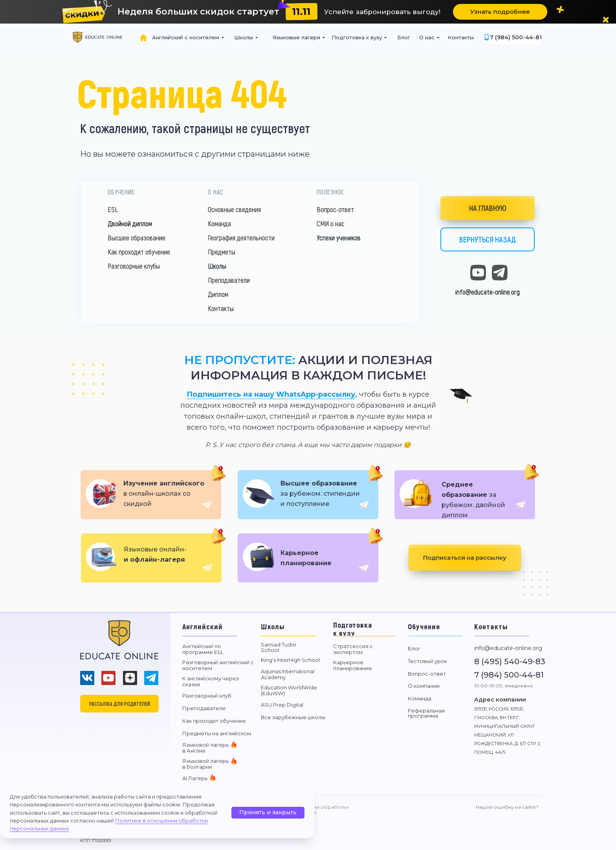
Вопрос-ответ (335, 209)
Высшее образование (137, 238)
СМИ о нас (331, 223)
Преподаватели (229, 280)
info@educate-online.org (488, 292)
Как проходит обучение (139, 252)
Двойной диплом (130, 223)
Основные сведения (234, 209)
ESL (113, 209)
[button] (302, 11)
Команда (219, 223)
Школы (217, 266)
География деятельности (241, 238)
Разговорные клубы (134, 266)
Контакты (221, 308)
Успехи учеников (339, 238)
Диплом (218, 294)
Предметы (222, 252)
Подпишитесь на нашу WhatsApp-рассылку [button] (271, 394)
